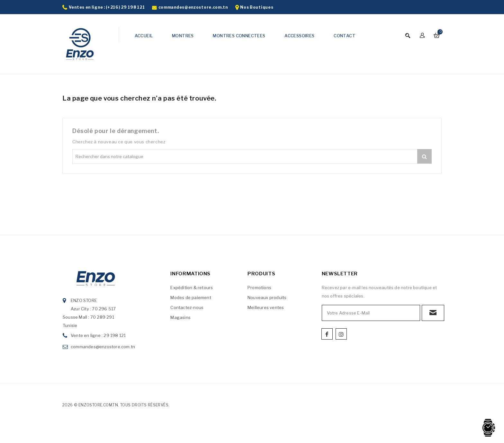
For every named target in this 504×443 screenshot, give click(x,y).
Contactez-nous (187, 307)
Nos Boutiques (257, 7)
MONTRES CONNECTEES (239, 36)
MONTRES (183, 36)
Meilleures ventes (266, 307)
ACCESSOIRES (299, 36)
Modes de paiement (191, 297)
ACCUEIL (144, 36)
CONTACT (345, 36)
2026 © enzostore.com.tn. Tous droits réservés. (116, 405)
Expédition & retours (192, 288)
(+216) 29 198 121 (125, 7)
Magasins (180, 317)
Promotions (259, 288)
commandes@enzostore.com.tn (193, 7)
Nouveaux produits (267, 297)
